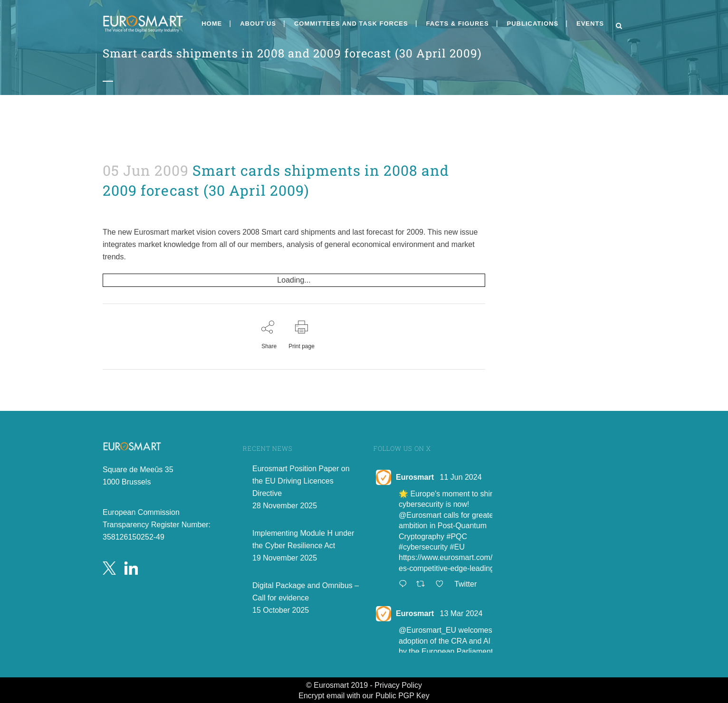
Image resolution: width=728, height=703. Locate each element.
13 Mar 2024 (461, 613)
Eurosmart (415, 477)
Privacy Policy (398, 685)
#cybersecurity (423, 547)
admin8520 (113, 208)
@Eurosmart (420, 515)
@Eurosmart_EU (427, 630)
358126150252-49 (134, 537)
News (108, 208)
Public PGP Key (402, 696)
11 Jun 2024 (460, 477)
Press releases (110, 208)
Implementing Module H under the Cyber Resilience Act (303, 539)
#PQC (457, 537)
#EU (457, 547)
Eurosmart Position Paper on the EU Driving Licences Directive (301, 481)
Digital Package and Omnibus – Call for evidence (306, 592)
